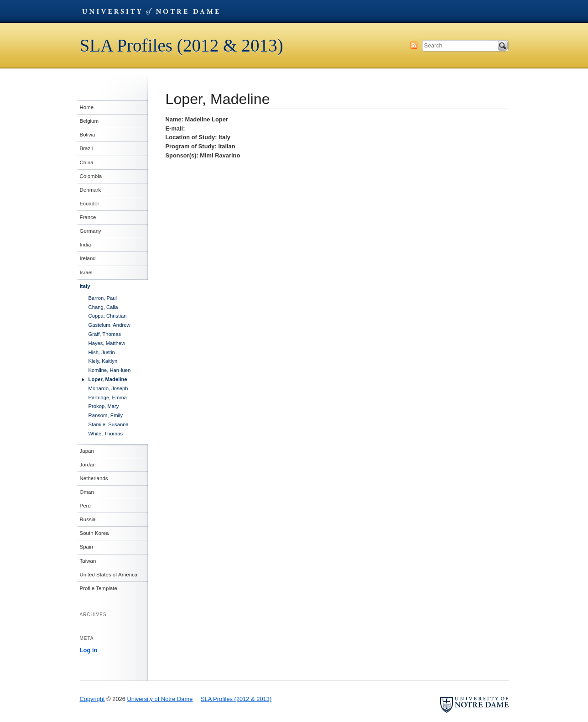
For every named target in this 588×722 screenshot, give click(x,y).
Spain (86, 547)
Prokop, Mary (104, 406)
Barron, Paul (103, 298)
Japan (87, 451)
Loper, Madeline (108, 379)
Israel (86, 272)
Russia (88, 519)
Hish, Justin (102, 352)
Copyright (92, 699)
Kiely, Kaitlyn (103, 361)
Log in (89, 650)
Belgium (89, 121)
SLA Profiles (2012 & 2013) (182, 45)
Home (87, 107)
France (88, 217)
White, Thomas (106, 434)
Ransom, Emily (106, 415)
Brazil (86, 148)
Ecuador (90, 204)
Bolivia (88, 135)
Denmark (91, 190)
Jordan (88, 465)
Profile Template (99, 588)
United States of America (109, 575)
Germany (91, 231)
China (87, 162)
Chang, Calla (103, 307)
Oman (87, 492)
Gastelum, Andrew (109, 325)
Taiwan (88, 561)
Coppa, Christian (108, 316)
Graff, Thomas (105, 334)
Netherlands (94, 478)
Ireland (88, 258)
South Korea (94, 533)
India (86, 245)
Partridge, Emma (108, 398)
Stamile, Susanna (109, 424)
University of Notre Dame (151, 11)
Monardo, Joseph (108, 388)
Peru (85, 506)
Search (503, 46)
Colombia (91, 176)
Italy (85, 286)
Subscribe (414, 45)
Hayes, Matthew (107, 343)
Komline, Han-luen (110, 370)
